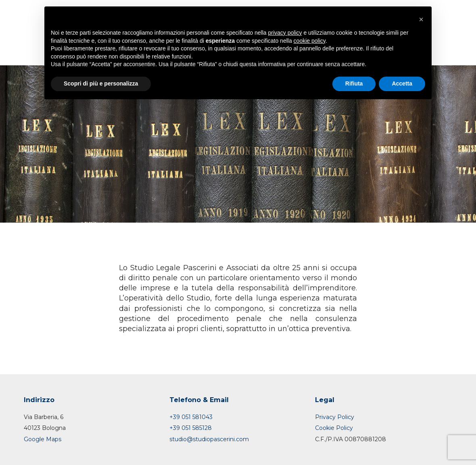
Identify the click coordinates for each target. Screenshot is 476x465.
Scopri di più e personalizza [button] (101, 83)
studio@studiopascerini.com (209, 439)
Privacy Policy (335, 417)
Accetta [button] (402, 83)
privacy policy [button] (285, 33)
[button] (421, 19)
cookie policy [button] (310, 41)
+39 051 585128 (191, 428)
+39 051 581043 (191, 417)
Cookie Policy (334, 428)
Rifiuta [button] (354, 83)
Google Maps (43, 439)
